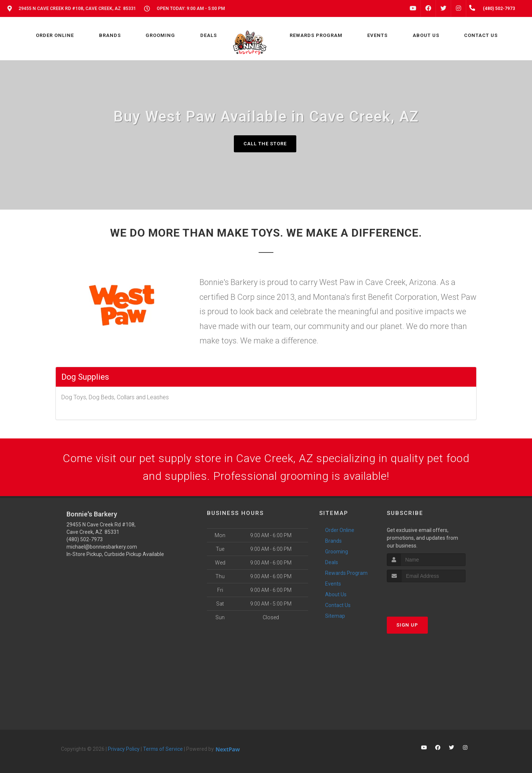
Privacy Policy (124, 749)
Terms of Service (163, 749)
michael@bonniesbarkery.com (102, 547)
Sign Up (407, 625)
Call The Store (265, 144)
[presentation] (426, 596)
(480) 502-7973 (85, 539)
